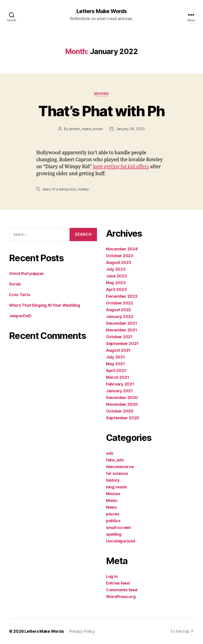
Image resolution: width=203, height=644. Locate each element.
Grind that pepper (26, 273)
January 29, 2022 (130, 129)
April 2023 (116, 289)
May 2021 (115, 364)
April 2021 (116, 371)
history (113, 480)
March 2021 (117, 377)
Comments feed (122, 590)
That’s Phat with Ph (101, 111)
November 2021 (122, 330)
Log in (112, 576)
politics (113, 521)
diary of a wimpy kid (59, 189)
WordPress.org (121, 597)
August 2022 (118, 310)
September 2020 (123, 418)
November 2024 (122, 249)
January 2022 (120, 316)
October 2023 (120, 256)
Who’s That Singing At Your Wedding (45, 305)
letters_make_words (86, 129)
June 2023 (116, 276)
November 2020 (122, 404)
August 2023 (119, 262)
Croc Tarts (19, 295)
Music (112, 500)
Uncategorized (121, 541)
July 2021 (115, 357)
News (111, 507)
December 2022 (122, 296)
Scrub (15, 284)
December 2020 (122, 398)
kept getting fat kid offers (121, 167)
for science (117, 473)
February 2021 (120, 384)
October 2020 (120, 411)
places (113, 514)
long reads (116, 487)
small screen (118, 527)
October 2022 (120, 303)
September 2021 (122, 344)
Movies (101, 94)
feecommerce (120, 467)
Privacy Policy (82, 631)
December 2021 (122, 323)
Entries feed (118, 583)
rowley (83, 189)
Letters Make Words (101, 11)
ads (110, 453)
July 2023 (116, 269)
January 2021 (119, 391)
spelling (114, 534)
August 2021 (118, 350)
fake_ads (115, 460)
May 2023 (116, 283)
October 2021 (119, 337)
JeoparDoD (20, 316)
